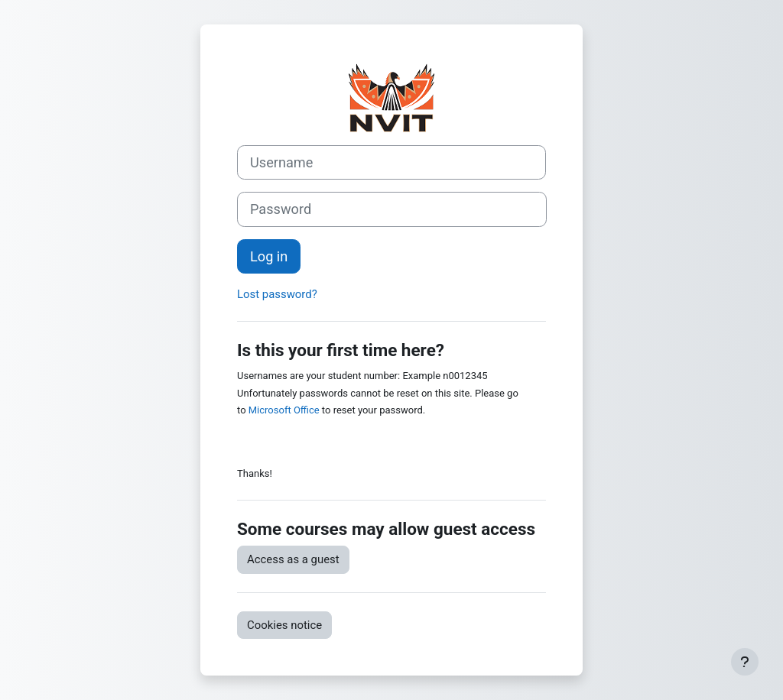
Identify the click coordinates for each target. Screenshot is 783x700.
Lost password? (277, 294)
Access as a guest (293, 559)
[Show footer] (745, 662)
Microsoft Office (284, 410)
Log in (269, 256)
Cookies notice (284, 625)
